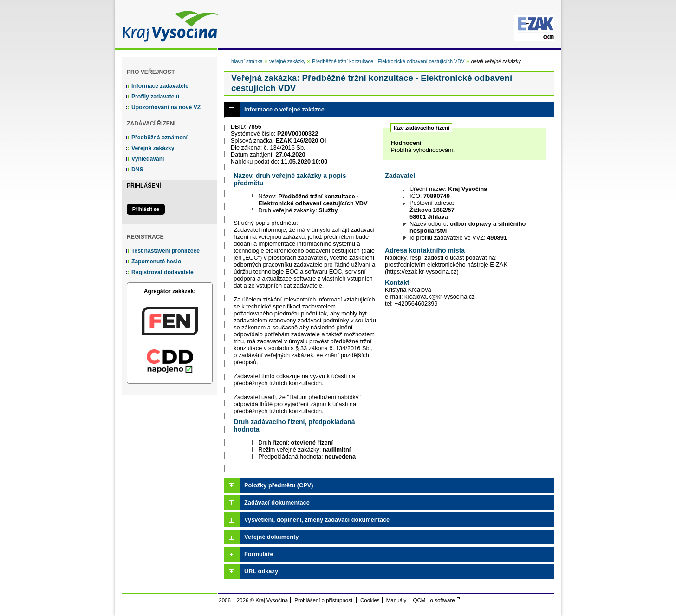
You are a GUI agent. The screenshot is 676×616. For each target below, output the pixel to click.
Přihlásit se (146, 209)
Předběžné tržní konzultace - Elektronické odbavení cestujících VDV (388, 61)
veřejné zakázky (287, 61)
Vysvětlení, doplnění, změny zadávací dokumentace (317, 520)
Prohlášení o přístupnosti (324, 600)
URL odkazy (261, 571)
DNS (137, 170)
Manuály (396, 600)
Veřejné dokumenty (271, 537)
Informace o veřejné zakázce (284, 109)
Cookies (370, 600)
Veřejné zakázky (153, 148)
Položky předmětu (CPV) (279, 485)
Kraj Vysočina (169, 24)
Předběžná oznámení (159, 138)
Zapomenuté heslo (156, 262)
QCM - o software (434, 600)
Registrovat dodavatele (162, 272)
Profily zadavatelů (155, 97)
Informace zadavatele (160, 86)
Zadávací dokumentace (277, 502)
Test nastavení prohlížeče (166, 251)
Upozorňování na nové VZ (166, 107)
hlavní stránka (247, 61)
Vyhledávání (148, 159)
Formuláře (259, 554)
